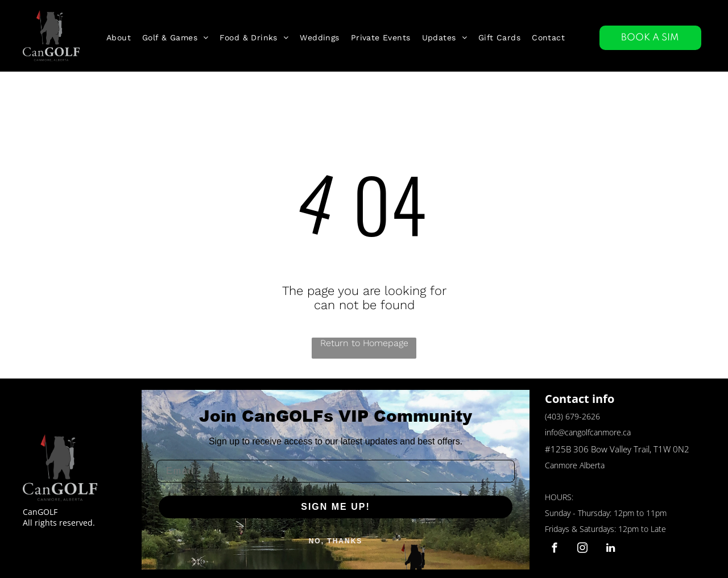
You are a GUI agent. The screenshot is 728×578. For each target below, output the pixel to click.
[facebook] (555, 550)
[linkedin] (611, 550)
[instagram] (583, 550)
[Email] (336, 471)
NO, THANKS (336, 541)
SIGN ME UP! (336, 507)
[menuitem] (119, 38)
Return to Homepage (364, 343)
